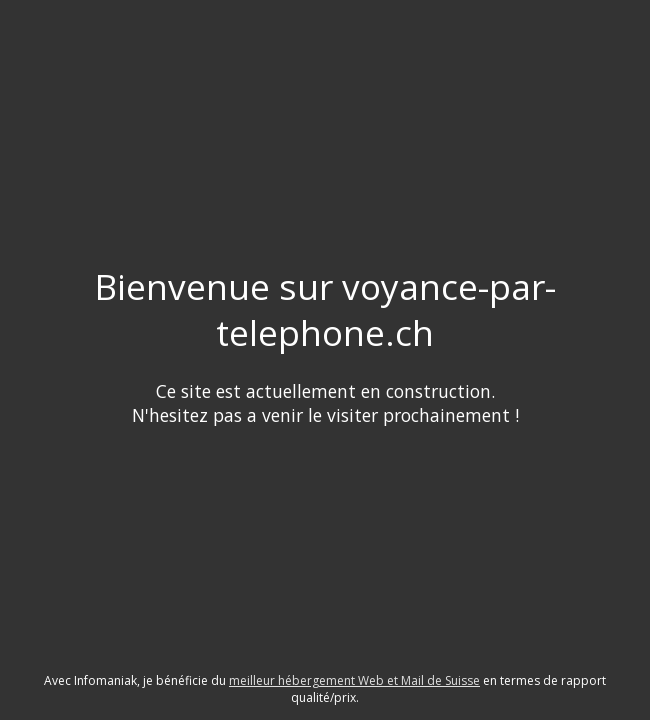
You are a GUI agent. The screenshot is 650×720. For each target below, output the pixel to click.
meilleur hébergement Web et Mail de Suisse (354, 680)
